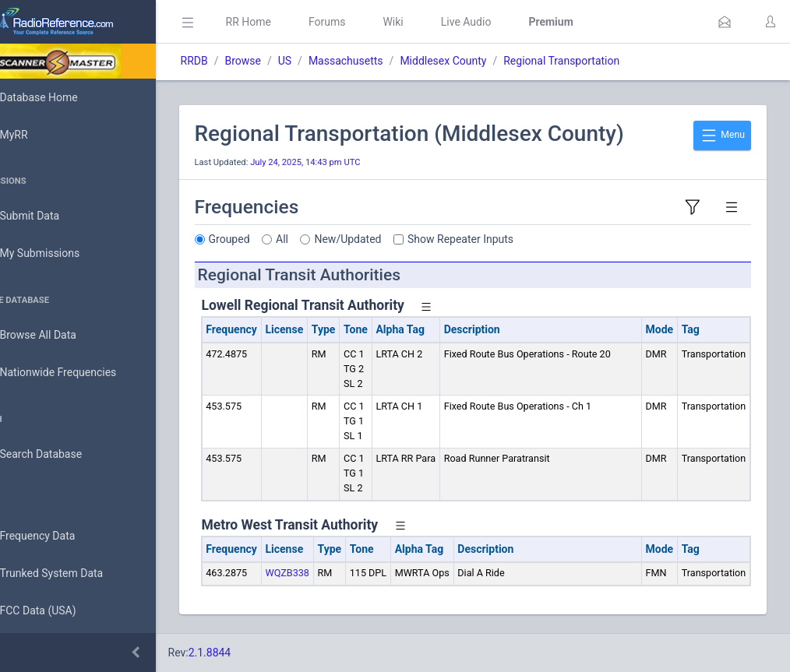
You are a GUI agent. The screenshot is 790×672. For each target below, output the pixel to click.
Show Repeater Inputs (505, 239)
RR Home (292, 22)
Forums (371, 22)
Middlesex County (487, 61)
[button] (725, 22)
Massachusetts (390, 61)
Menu (722, 135)
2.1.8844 (254, 653)
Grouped (273, 239)
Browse (287, 61)
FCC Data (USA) (60, 611)
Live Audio (510, 22)
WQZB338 (331, 573)
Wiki (437, 22)
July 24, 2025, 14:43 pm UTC (349, 162)
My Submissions (62, 254)
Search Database (63, 454)
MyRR (36, 135)
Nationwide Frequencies (80, 373)
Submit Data (52, 216)
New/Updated (392, 239)
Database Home (61, 97)
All (326, 239)
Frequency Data (60, 536)
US (328, 61)
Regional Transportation (606, 61)
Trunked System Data (74, 573)
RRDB (238, 61)
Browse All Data (60, 336)
